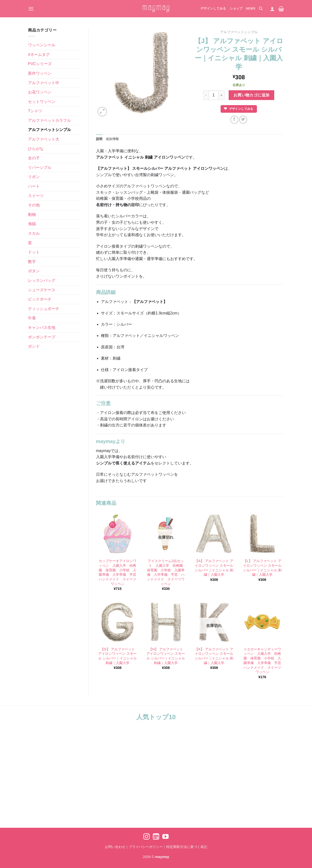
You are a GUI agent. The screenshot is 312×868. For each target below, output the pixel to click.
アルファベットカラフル (49, 120)
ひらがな (36, 149)
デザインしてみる (213, 8)
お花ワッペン (40, 92)
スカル (34, 233)
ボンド (34, 346)
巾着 (32, 318)
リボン (34, 177)
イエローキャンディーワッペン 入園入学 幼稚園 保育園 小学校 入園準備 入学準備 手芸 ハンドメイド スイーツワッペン (263, 661)
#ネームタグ (39, 55)
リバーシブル (40, 167)
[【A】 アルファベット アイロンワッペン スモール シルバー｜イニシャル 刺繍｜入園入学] (214, 534)
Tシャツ (35, 111)
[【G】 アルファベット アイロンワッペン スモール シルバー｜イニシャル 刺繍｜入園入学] (117, 622)
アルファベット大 (44, 139)
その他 (34, 205)
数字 (32, 262)
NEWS (251, 8)
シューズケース (42, 290)
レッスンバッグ (42, 280)
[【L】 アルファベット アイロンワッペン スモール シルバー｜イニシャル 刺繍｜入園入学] (262, 534)
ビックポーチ (40, 299)
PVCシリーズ (40, 64)
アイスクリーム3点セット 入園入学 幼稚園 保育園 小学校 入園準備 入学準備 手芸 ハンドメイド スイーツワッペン (166, 572)
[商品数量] (214, 95)
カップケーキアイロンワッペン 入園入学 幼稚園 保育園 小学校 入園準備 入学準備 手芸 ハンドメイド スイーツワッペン (118, 572)
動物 (32, 215)
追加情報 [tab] (112, 139)
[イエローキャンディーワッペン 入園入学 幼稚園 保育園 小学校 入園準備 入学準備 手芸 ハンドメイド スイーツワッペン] (262, 622)
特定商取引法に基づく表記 (187, 847)
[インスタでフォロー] (146, 837)
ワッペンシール (42, 45)
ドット (34, 252)
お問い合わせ (115, 847)
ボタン (34, 271)
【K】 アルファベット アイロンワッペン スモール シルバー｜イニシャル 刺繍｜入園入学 (214, 656)
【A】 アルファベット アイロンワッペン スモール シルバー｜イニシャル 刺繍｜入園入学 (214, 568)
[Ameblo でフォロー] (156, 837)
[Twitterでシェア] (243, 120)
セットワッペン (42, 102)
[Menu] (31, 9)
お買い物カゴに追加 (252, 95)
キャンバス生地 (42, 328)
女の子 (34, 158)
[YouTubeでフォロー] (166, 837)
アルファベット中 (44, 83)
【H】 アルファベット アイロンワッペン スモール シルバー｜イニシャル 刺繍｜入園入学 (166, 656)
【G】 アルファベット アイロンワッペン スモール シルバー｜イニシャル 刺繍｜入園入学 (117, 656)
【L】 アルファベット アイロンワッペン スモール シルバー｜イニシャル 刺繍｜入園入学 (262, 568)
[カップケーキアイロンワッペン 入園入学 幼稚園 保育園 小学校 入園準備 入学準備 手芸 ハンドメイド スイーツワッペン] (117, 534)
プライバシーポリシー (146, 847)
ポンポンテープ (42, 337)
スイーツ (36, 196)
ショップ (236, 8)
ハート (34, 186)
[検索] (261, 9)
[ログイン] (272, 9)
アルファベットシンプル (49, 130)
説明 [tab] (99, 139)
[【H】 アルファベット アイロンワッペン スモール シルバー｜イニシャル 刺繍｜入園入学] (166, 622)
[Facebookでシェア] (234, 120)
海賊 (32, 224)
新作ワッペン (40, 73)
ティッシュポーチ (44, 309)
